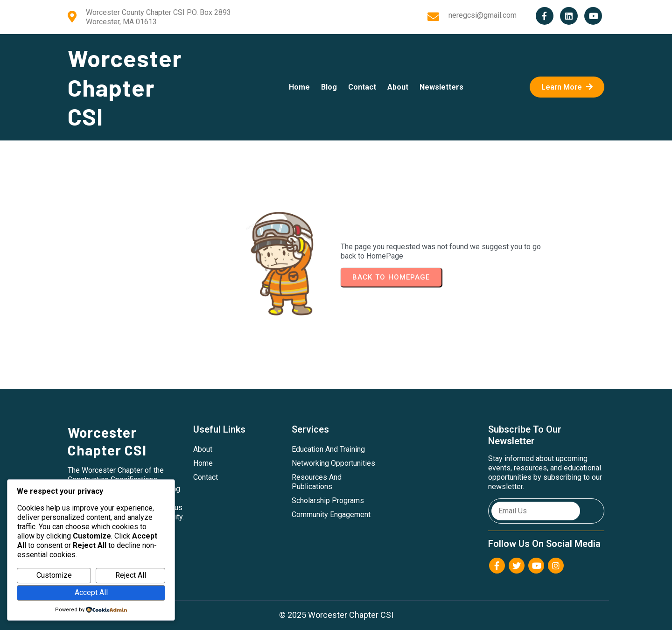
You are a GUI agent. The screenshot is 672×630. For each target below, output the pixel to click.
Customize (54, 575)
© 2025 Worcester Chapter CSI (336, 615)
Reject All (131, 575)
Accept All (91, 592)
